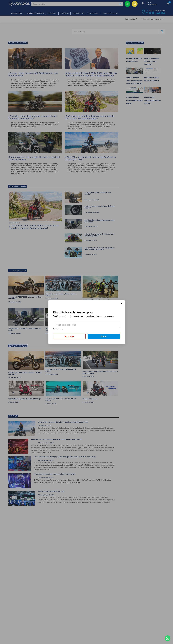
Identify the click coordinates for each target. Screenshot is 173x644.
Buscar (104, 336)
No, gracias (69, 336)
